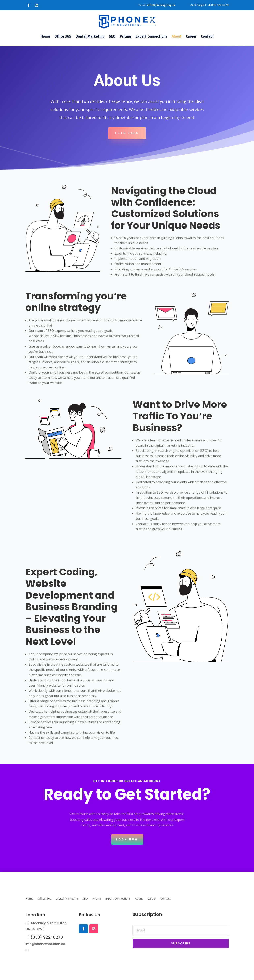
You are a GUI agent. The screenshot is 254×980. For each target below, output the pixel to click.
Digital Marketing (90, 36)
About (177, 36)
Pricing (125, 36)
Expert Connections (151, 36)
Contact (207, 36)
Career (191, 36)
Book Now (127, 839)
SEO (112, 36)
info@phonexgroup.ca (161, 5)
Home (45, 36)
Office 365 (63, 36)
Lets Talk (127, 133)
